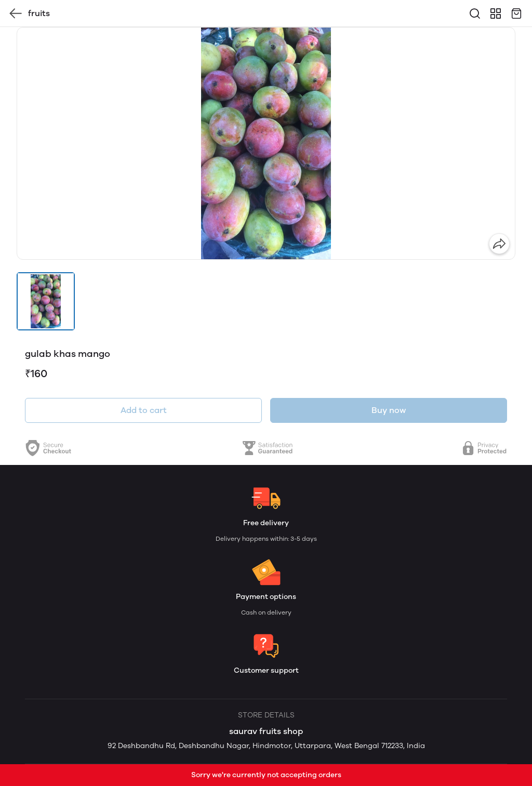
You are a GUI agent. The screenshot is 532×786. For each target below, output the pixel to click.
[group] (266, 143)
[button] (46, 301)
